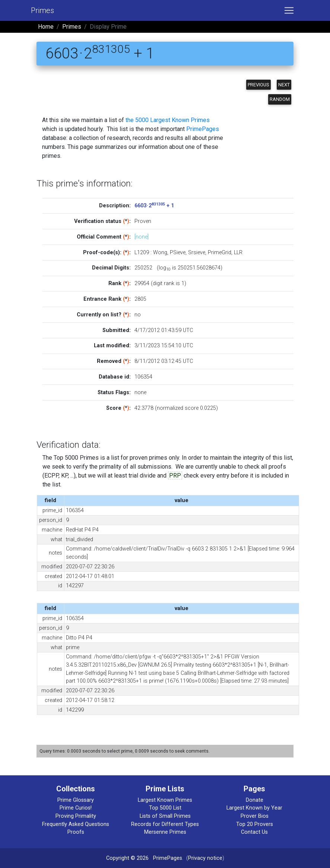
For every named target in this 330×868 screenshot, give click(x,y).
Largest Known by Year (254, 808)
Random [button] (280, 99)
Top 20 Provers (255, 824)
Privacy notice (205, 858)
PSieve (178, 253)
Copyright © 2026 (127, 858)
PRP (175, 476)
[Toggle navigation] (289, 10)
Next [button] (284, 85)
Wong (160, 253)
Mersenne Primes (165, 832)
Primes (42, 10)
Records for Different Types (165, 824)
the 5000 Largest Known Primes (168, 120)
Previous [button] (258, 85)
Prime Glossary (76, 800)
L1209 (142, 253)
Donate (255, 800)
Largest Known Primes (165, 800)
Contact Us (254, 832)
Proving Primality (76, 816)
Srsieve (197, 253)
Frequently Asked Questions (76, 824)
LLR (238, 253)
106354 (143, 377)
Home (46, 27)
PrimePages (203, 129)
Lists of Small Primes (165, 816)
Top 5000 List (165, 808)
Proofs (76, 832)
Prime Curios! (76, 808)
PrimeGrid (220, 253)
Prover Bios (255, 816)
